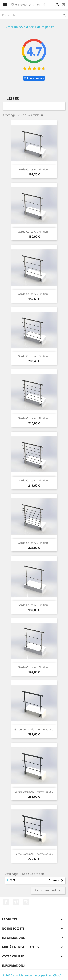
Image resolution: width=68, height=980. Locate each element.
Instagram (26, 902)
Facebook (6, 902)
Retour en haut (48, 891)
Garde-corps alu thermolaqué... (34, 729)
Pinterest (16, 902)
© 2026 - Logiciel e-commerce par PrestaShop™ (33, 975)
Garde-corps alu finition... (34, 169)
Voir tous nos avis (34, 78)
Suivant (57, 881)
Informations (13, 965)
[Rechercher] (34, 15)
